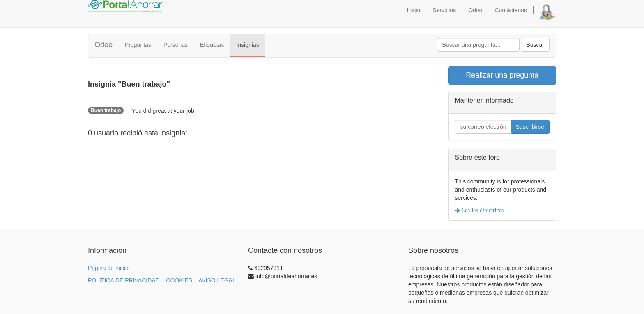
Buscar (535, 45)
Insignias (247, 45)
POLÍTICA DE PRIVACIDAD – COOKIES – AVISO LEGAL (162, 280)
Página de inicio (108, 268)
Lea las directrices (482, 210)
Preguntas (138, 45)
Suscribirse (530, 127)
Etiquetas (212, 45)
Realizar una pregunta (502, 75)
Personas (176, 45)
